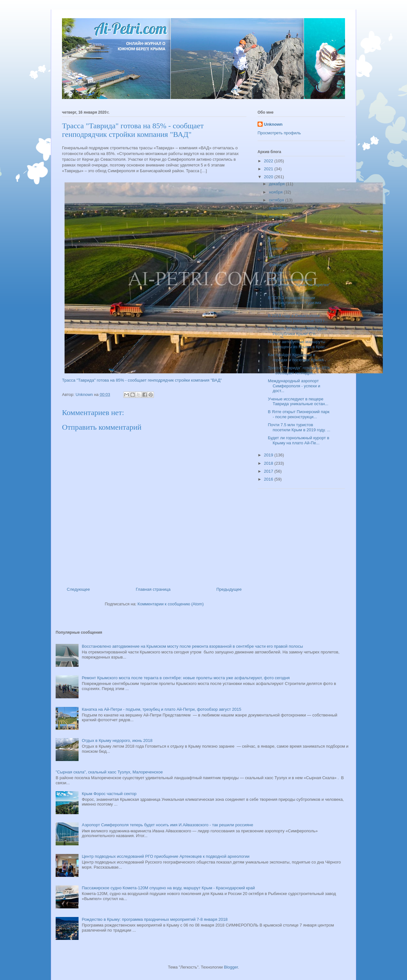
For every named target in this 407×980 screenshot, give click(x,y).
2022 (269, 161)
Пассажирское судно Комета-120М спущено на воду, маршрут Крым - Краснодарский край (168, 888)
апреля (276, 248)
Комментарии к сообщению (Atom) (171, 604)
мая (273, 240)
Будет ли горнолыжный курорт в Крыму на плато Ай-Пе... (298, 440)
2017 (269, 471)
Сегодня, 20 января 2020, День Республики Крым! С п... (297, 331)
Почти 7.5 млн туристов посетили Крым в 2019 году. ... (299, 427)
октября (277, 200)
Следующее (78, 589)
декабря (277, 184)
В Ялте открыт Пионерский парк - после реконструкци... (299, 414)
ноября (276, 192)
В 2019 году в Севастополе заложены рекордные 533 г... (298, 318)
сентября (278, 208)
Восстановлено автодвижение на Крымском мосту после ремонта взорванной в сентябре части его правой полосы (192, 646)
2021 (269, 169)
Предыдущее (229, 589)
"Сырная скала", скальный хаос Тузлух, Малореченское (109, 772)
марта (275, 256)
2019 (269, 455)
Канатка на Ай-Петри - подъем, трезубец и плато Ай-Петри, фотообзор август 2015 (161, 709)
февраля (278, 265)
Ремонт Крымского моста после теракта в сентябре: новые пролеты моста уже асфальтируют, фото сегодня (186, 678)
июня (275, 232)
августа (277, 216)
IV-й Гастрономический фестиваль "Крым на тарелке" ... (299, 285)
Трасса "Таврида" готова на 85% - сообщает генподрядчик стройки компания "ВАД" (142, 380)
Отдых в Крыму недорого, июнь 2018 (117, 740)
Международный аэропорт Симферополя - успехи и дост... (294, 386)
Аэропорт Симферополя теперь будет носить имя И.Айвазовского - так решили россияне (167, 825)
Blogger (231, 967)
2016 (269, 479)
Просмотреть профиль (279, 133)
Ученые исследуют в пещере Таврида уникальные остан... (298, 402)
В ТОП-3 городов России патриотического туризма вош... (294, 303)
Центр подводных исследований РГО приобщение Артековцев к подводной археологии (166, 856)
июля (275, 224)
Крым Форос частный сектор (109, 794)
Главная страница (153, 589)
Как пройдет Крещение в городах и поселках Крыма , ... (299, 357)
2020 (269, 177)
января (276, 273)
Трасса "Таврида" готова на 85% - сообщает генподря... (299, 370)
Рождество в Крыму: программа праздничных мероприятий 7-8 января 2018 (155, 919)
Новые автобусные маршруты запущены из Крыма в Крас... (298, 344)
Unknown (273, 124)
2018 (269, 463)
